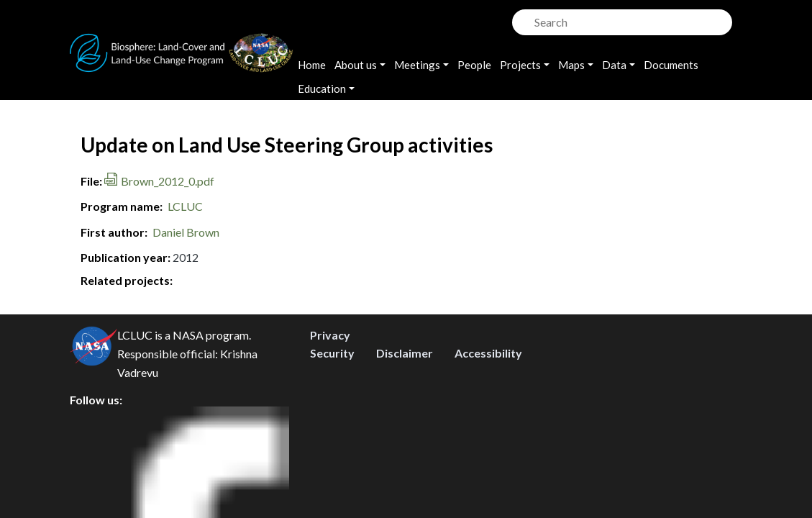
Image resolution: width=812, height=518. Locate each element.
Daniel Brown (186, 232)
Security (332, 436)
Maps (571, 65)
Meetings (417, 65)
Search (521, 18)
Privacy (330, 418)
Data (614, 65)
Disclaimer (405, 436)
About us (356, 65)
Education (322, 88)
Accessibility (488, 436)
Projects (520, 65)
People (474, 65)
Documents (671, 65)
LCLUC (185, 206)
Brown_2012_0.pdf (168, 181)
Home (312, 65)
